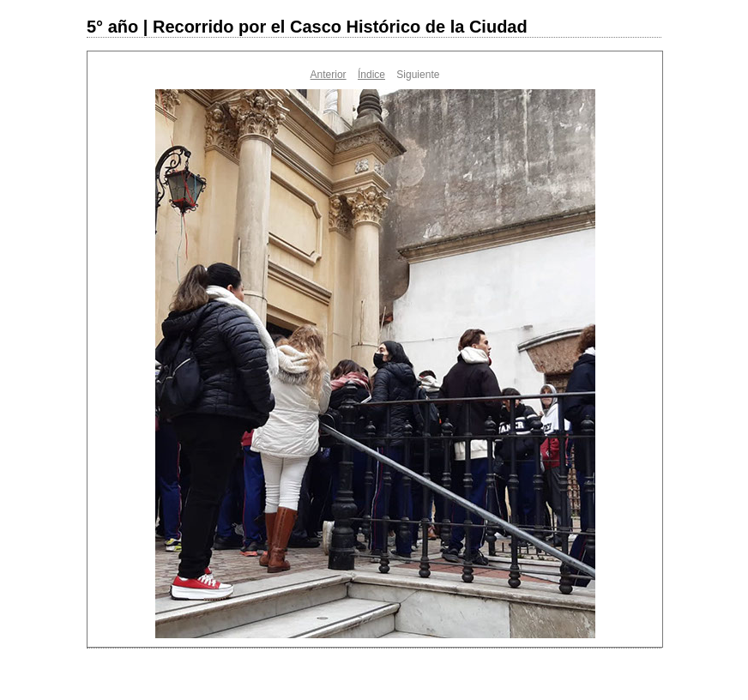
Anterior (329, 75)
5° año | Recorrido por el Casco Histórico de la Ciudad (307, 27)
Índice (371, 75)
